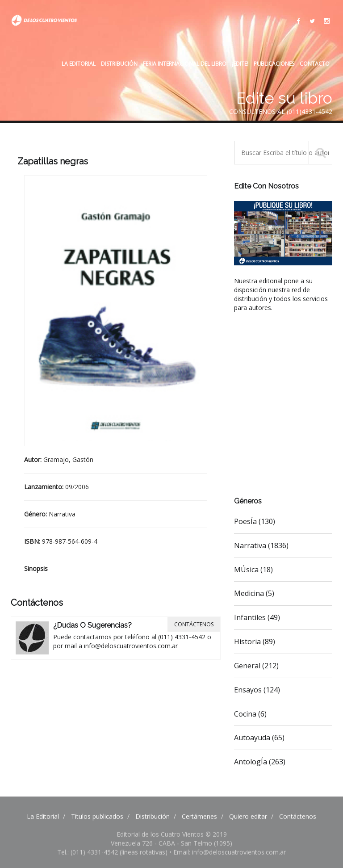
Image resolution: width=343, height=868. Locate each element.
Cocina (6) (250, 714)
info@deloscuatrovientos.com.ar (131, 646)
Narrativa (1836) (261, 545)
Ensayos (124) (257, 690)
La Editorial (79, 64)
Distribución (119, 64)
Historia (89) (255, 642)
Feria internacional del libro (185, 64)
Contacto (315, 64)
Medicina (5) (254, 593)
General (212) (256, 666)
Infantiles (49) (257, 617)
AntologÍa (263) (260, 762)
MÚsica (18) (253, 570)
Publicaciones (274, 64)
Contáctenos (194, 624)
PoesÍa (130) (255, 521)
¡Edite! (240, 64)
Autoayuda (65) (259, 738)
